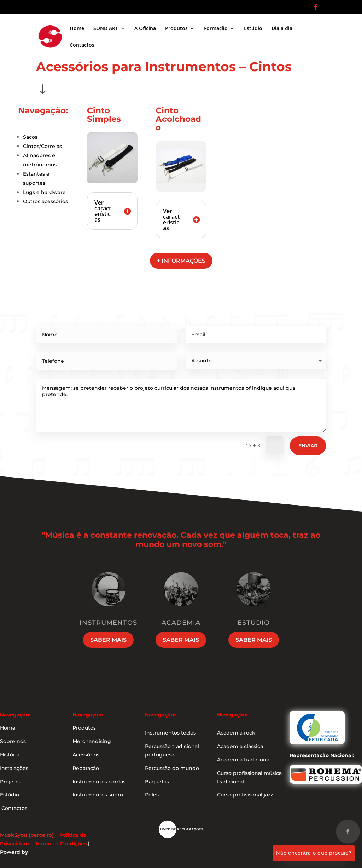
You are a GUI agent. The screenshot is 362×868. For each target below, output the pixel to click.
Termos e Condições (61, 844)
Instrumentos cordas (99, 782)
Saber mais (108, 640)
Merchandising (92, 741)
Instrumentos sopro (98, 795)
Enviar (308, 446)
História (10, 755)
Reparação (86, 768)
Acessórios (86, 755)
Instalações (14, 768)
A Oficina (145, 29)
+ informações (181, 261)
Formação (216, 29)
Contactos (82, 45)
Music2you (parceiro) (27, 835)
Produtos (176, 29)
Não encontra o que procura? (314, 853)
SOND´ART (106, 29)
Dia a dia (282, 29)
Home (77, 29)
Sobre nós (13, 741)
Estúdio (253, 29)
